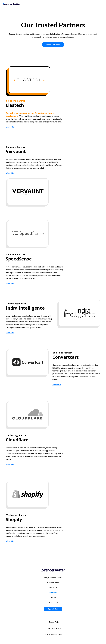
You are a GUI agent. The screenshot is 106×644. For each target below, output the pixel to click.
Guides (53, 597)
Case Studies (53, 583)
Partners (53, 592)
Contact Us (53, 602)
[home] (12, 4)
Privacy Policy (54, 622)
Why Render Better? (53, 578)
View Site (10, 127)
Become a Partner (53, 45)
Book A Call (53, 609)
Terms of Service (54, 628)
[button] (100, 5)
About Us (53, 587)
